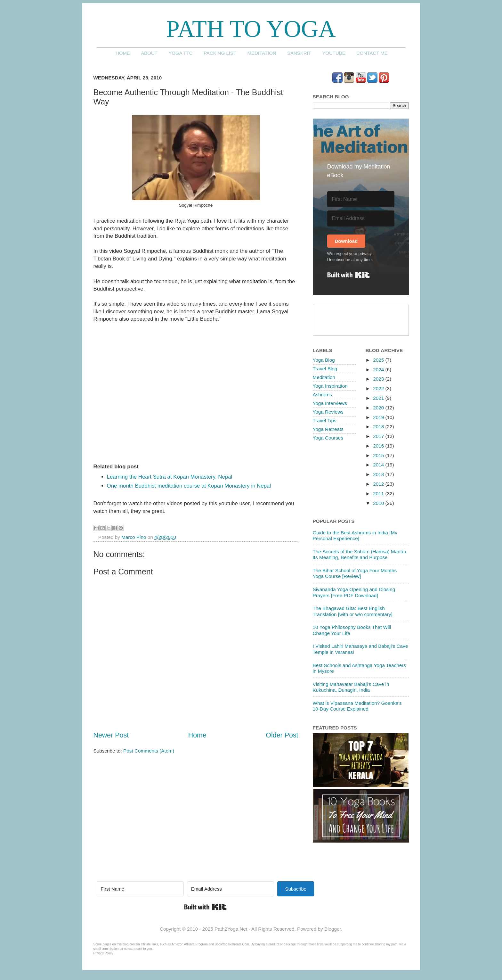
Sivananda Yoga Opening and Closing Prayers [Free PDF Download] (354, 592)
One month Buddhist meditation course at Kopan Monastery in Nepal (189, 486)
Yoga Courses (328, 438)
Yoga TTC (181, 53)
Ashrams (322, 395)
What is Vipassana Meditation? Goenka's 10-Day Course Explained (357, 706)
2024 (379, 370)
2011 (379, 494)
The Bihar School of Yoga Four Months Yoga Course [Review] (355, 573)
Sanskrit (299, 53)
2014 (379, 465)
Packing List (220, 53)
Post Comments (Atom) (149, 751)
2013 (379, 474)
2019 (379, 417)
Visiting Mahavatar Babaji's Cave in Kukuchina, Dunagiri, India (351, 687)
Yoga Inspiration (330, 386)
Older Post (282, 735)
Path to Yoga (251, 29)
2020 (379, 408)
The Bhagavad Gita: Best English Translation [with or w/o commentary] (353, 611)
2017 (379, 436)
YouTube (334, 53)
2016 (379, 446)
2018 (379, 427)
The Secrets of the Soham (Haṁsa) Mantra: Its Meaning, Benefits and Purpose (360, 554)
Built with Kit (348, 275)
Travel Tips (325, 420)
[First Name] (361, 199)
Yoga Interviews (330, 403)
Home (123, 53)
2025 (379, 360)
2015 (379, 455)
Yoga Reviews (328, 412)
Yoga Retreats (328, 429)
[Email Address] (361, 218)
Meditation (262, 53)
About (149, 53)
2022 (379, 388)
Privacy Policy (103, 953)
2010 (379, 503)
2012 (379, 484)
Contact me (372, 53)
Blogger (333, 929)
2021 (379, 398)
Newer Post (111, 735)
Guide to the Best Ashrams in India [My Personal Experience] (355, 535)
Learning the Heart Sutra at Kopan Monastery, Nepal (170, 477)
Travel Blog (325, 369)
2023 (379, 379)
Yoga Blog (324, 360)
